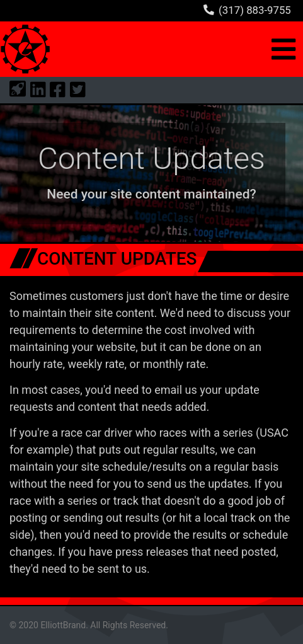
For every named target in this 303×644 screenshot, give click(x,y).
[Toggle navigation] (284, 49)
